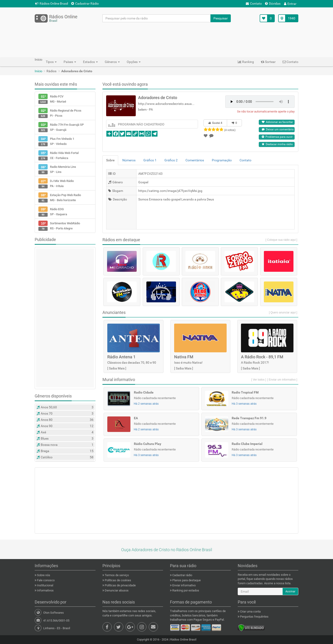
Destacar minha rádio (277, 144)
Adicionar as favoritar (277, 122)
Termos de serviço (116, 575)
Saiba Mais (117, 368)
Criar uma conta (250, 611)
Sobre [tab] (110, 160)
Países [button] (70, 62)
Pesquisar (221, 18)
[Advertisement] (166, 40)
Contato (254, 3)
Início (39, 71)
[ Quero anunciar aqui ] (283, 313)
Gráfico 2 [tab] (171, 160)
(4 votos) (230, 130)
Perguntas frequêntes (254, 617)
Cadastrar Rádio (85, 3)
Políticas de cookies (118, 580)
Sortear (268, 62)
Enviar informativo (184, 585)
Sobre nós (43, 575)
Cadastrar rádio (182, 575)
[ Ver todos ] (259, 380)
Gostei (215, 123)
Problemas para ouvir (277, 137)
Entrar (290, 4)
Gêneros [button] (112, 62)
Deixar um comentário (278, 129)
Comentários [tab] (195, 160)
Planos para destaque (186, 580)
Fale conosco (45, 580)
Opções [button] (134, 62)
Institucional (45, 585)
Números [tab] (129, 160)
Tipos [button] (51, 62)
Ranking (246, 62)
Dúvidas (273, 3)
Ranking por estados (185, 590)
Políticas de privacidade (120, 585)
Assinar (290, 591)
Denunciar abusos (116, 590)
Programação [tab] (222, 160)
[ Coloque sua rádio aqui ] (281, 240)
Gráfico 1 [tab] (150, 160)
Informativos (45, 590)
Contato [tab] (245, 160)
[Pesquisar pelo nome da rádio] (157, 18)
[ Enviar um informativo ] (282, 380)
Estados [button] (90, 62)
